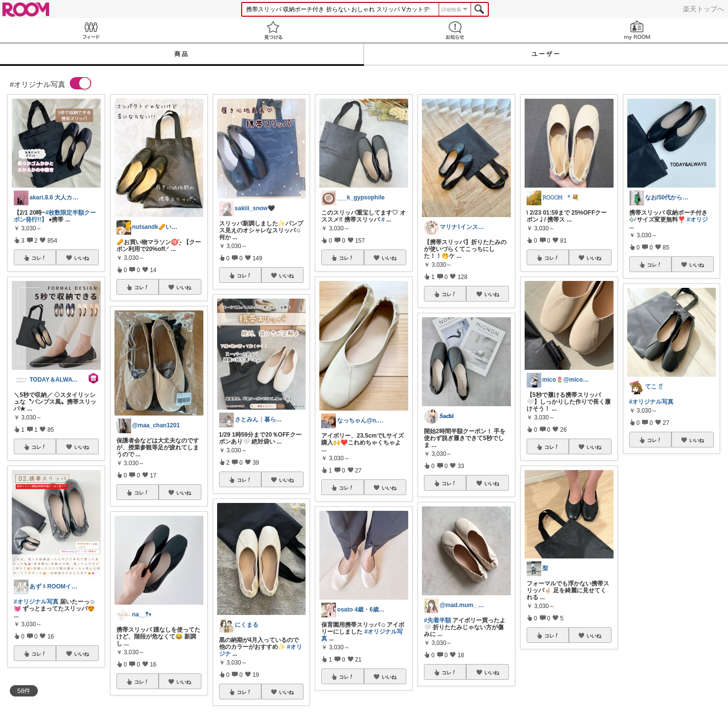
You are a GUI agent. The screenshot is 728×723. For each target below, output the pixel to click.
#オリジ (697, 220)
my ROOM (637, 30)
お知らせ (455, 30)
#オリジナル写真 (36, 602)
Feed (91, 30)
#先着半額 (437, 620)
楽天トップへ (703, 9)
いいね (82, 258)
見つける (273, 30)
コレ (39, 258)
